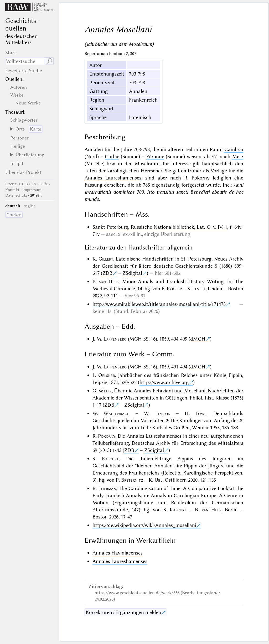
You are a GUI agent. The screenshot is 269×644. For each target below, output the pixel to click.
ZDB (107, 273)
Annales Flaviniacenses (118, 553)
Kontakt (12, 190)
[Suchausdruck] (25, 61)
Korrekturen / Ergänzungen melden (123, 612)
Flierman (107, 488)
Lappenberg (115, 339)
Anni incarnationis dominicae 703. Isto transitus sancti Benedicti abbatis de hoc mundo (164, 192)
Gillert (106, 259)
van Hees (109, 281)
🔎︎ (49, 61)
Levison (163, 413)
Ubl (158, 480)
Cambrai (234, 149)
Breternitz (132, 480)
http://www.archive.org (164, 382)
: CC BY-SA (21, 184)
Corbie (112, 156)
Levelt (199, 289)
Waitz (105, 391)
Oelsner (107, 375)
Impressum (32, 190)
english (30, 206)
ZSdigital (132, 273)
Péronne (155, 156)
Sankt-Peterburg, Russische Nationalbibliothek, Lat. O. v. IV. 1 (160, 227)
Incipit (17, 163)
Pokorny (107, 436)
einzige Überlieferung (167, 234)
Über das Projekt (23, 172)
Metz (238, 156)
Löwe (201, 413)
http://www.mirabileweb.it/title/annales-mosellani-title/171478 (159, 304)
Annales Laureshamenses (113, 178)
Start (11, 53)
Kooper (174, 289)
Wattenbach (117, 413)
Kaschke (110, 459)
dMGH (198, 339)
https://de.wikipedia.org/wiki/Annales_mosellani (144, 525)
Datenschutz (16, 195)
